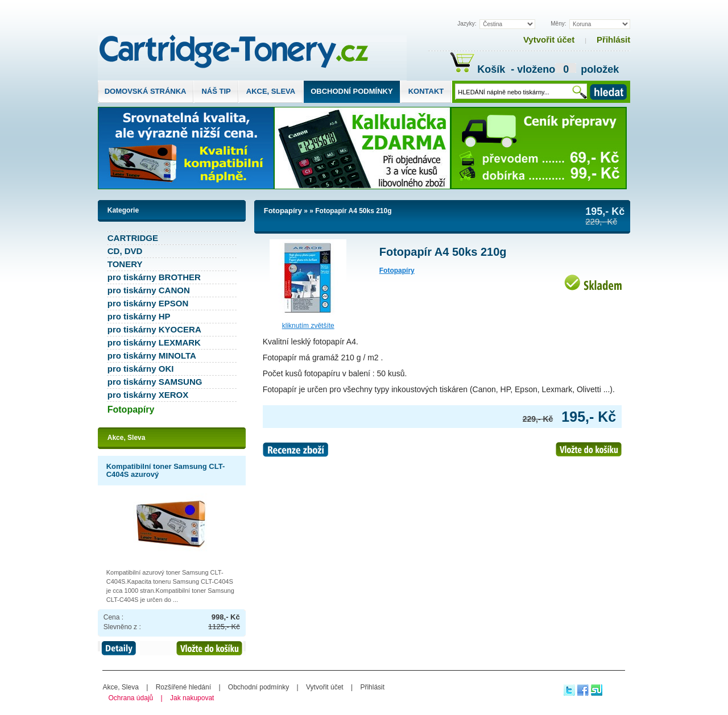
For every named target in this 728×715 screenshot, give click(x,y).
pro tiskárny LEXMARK (154, 342)
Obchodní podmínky (351, 91)
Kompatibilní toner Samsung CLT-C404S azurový (166, 470)
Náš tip (216, 91)
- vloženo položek (563, 71)
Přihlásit (613, 40)
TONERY (125, 264)
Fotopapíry (283, 211)
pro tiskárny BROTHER (154, 277)
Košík (479, 69)
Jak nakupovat (192, 698)
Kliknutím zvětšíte (308, 326)
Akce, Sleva (271, 91)
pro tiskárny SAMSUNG (155, 382)
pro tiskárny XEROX (148, 395)
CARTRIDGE (133, 238)
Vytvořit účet (549, 40)
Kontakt (426, 91)
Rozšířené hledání (183, 687)
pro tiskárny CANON (149, 290)
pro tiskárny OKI (141, 369)
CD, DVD (125, 251)
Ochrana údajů (131, 698)
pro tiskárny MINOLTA (152, 356)
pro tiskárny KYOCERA (154, 329)
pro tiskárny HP (139, 316)
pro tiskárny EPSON (148, 303)
